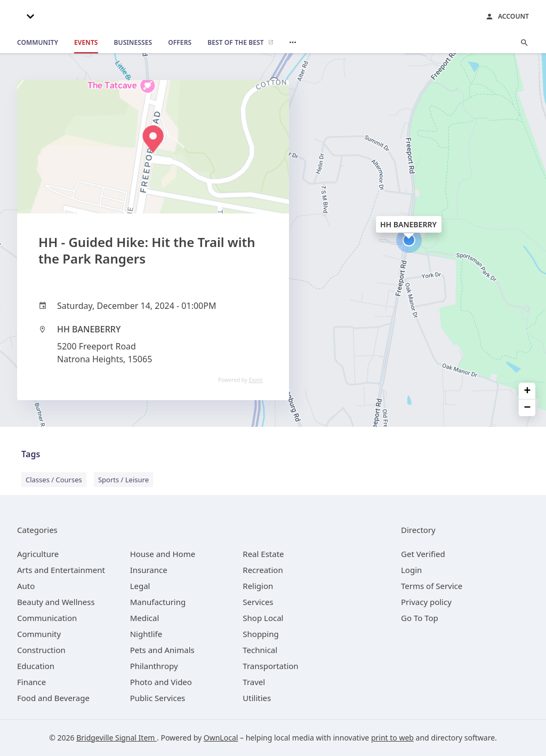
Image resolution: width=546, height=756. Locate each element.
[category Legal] (140, 586)
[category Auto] (26, 586)
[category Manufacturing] (158, 602)
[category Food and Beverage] (53, 698)
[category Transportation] (270, 666)
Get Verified (423, 554)
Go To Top (420, 618)
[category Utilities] (257, 698)
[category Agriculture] (38, 554)
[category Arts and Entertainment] (61, 570)
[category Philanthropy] (154, 666)
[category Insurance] (149, 570)
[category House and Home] (163, 554)
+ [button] (528, 391)
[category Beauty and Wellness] (56, 602)
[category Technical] (260, 650)
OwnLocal (221, 738)
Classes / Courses (54, 480)
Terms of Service (432, 586)
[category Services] (258, 602)
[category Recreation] (263, 570)
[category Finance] (31, 682)
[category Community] (39, 634)
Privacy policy (426, 602)
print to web (392, 738)
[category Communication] (47, 618)
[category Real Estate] (263, 554)
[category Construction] (41, 650)
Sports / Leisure (123, 480)
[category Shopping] (260, 634)
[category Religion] (258, 586)
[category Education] (36, 666)
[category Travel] (254, 682)
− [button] (528, 408)
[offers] (180, 43)
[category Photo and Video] (161, 682)
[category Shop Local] (263, 618)
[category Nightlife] (146, 634)
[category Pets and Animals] (162, 650)
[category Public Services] (158, 698)
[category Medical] (145, 618)
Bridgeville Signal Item (117, 738)
